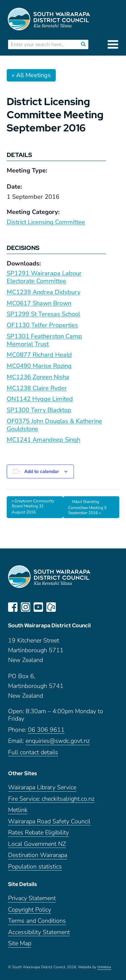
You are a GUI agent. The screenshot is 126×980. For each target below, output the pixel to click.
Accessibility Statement (39, 932)
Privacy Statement (32, 898)
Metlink (18, 810)
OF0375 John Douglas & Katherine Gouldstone (54, 425)
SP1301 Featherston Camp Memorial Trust (44, 340)
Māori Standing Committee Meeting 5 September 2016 (87, 507)
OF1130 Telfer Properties (42, 325)
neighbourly (51, 607)
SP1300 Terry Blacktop (39, 410)
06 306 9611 (46, 730)
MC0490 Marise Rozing (39, 366)
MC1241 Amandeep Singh (44, 440)
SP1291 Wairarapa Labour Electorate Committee (44, 277)
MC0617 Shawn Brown (39, 303)
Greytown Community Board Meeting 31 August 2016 (33, 507)
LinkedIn (64, 607)
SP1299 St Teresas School (43, 314)
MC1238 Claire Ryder (37, 388)
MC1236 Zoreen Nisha (38, 377)
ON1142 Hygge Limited (40, 399)
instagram (26, 607)
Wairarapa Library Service (42, 787)
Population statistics (35, 867)
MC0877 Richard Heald (39, 355)
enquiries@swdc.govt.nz (58, 741)
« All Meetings (31, 75)
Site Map (20, 943)
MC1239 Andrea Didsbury (44, 292)
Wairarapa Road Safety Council (49, 821)
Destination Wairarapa (38, 855)
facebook (13, 607)
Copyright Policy (30, 910)
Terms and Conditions (37, 921)
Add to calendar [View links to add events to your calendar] (41, 471)
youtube (38, 607)
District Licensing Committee (46, 222)
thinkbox (104, 967)
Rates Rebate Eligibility (38, 833)
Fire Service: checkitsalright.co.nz (51, 799)
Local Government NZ (37, 844)
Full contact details (33, 752)
